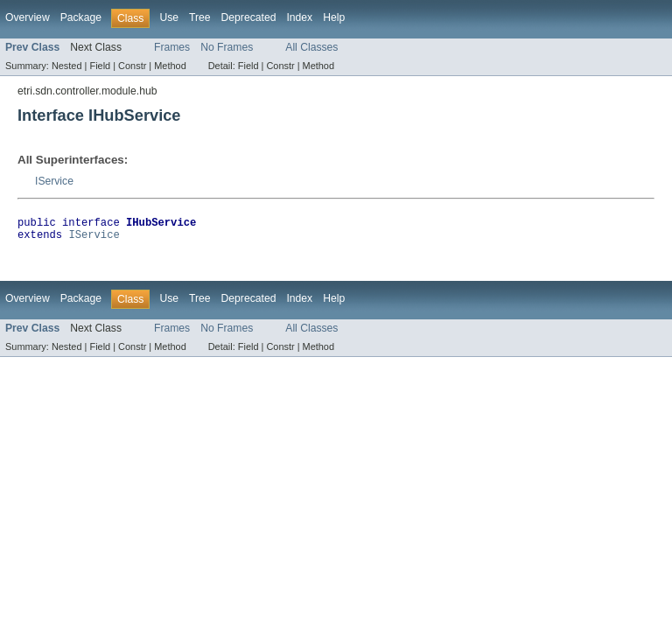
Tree (200, 17)
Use (169, 17)
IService (54, 181)
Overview (28, 17)
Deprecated (249, 17)
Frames (172, 47)
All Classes (311, 47)
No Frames (227, 47)
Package (81, 17)
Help (334, 17)
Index (299, 17)
